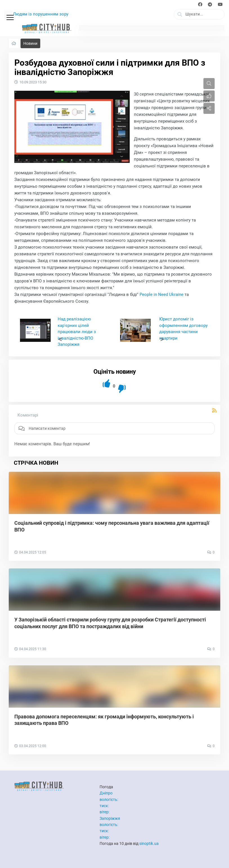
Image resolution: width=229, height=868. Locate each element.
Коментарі (28, 415)
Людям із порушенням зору (41, 14)
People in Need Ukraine (161, 294)
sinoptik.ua (149, 843)
